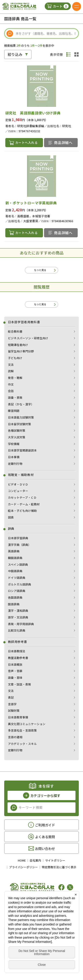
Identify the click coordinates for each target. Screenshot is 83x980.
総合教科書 (15, 332)
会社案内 (35, 861)
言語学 (12, 704)
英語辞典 (14, 552)
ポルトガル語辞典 (19, 585)
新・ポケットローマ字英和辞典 (31, 203)
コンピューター (18, 491)
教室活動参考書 (18, 658)
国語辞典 (14, 604)
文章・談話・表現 (19, 684)
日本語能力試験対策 (21, 418)
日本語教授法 (17, 652)
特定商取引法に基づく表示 (59, 867)
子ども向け (15, 358)
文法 (11, 365)
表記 (11, 698)
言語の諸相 (15, 737)
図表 (11, 517)
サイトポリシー (55, 861)
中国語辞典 (15, 571)
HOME (22, 861)
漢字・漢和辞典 (18, 611)
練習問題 (14, 411)
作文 (11, 385)
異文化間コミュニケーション (27, 724)
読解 (11, 371)
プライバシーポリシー (23, 867)
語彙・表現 (15, 398)
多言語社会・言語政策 (22, 731)
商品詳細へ (63, 142)
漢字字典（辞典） (19, 545)
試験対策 (14, 711)
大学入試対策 (17, 437)
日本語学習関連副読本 (22, 451)
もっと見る (40, 270)
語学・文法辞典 (18, 617)
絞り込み (15, 54)
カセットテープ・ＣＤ (22, 498)
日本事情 (14, 457)
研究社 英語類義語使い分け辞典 (33, 113)
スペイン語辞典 (18, 565)
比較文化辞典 (17, 631)
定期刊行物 (15, 464)
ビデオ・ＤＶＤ (18, 485)
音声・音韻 (15, 671)
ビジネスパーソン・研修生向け (28, 338)
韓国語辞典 (15, 558)
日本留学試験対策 (19, 424)
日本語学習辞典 (18, 538)
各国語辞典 (15, 598)
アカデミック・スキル (22, 744)
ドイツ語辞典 (17, 578)
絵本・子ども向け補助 (22, 511)
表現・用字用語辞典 (21, 624)
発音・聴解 (15, 378)
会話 (11, 391)
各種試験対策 (17, 431)
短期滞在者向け (18, 345)
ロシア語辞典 (17, 591)
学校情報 (14, 444)
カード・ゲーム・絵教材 (24, 504)
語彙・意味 (15, 678)
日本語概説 (15, 665)
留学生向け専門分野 (21, 352)
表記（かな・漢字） (21, 404)
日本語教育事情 (18, 717)
